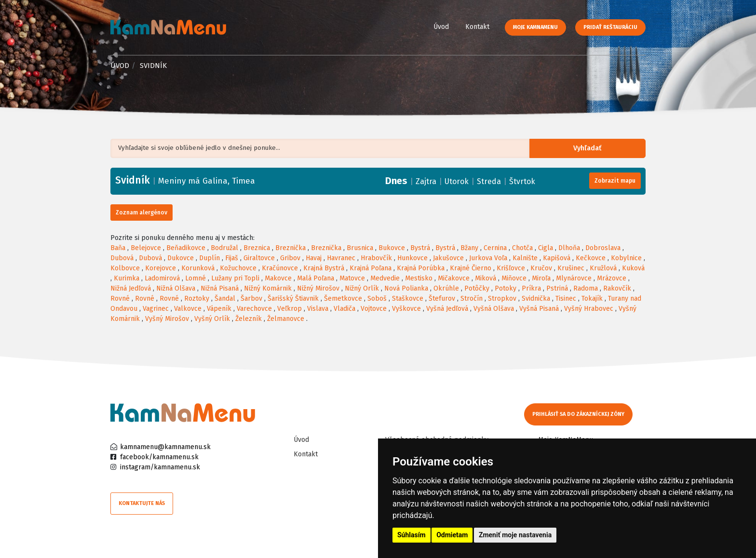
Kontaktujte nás (142, 503)
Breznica (257, 248)
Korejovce (161, 268)
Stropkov (502, 299)
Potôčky (477, 288)
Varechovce (254, 309)
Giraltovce (259, 258)
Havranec (341, 258)
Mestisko (419, 278)
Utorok (457, 181)
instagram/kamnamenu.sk (160, 467)
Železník (249, 319)
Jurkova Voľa (488, 258)
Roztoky (197, 299)
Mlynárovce (574, 278)
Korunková (198, 268)
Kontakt (477, 27)
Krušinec (571, 268)
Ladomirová (162, 278)
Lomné (196, 278)
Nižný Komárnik (268, 288)
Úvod (441, 27)
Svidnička (536, 299)
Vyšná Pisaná (539, 309)
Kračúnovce (280, 268)
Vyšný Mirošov (167, 319)
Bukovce (392, 248)
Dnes (396, 181)
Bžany (469, 248)
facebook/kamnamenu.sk (159, 457)
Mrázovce (612, 278)
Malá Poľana (316, 278)
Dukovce (181, 258)
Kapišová (557, 258)
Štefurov (442, 299)
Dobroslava (603, 248)
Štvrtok (522, 181)
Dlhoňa (569, 248)
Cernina (495, 248)
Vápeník (219, 309)
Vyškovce (406, 309)
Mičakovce (454, 278)
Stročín (472, 299)
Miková (486, 278)
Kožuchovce (238, 268)
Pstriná (557, 288)
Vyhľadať (592, 149)
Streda (489, 181)
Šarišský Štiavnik (293, 299)
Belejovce (146, 248)
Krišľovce (511, 268)
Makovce (278, 278)
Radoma (586, 288)
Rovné (120, 299)
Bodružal (224, 248)
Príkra (531, 288)
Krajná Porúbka (421, 268)
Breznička (290, 248)
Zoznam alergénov (142, 213)
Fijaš (232, 258)
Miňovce (514, 278)
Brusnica (360, 248)
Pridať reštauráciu (610, 27)
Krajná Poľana (371, 268)
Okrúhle (446, 288)
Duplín (209, 258)
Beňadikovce (186, 248)
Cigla (546, 248)
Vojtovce (374, 309)
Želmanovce (286, 319)
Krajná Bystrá (324, 268)
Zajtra (426, 181)
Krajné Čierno (471, 268)
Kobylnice (626, 258)
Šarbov (251, 299)
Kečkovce (591, 258)
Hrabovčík (376, 258)
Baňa (118, 248)
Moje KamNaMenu (535, 27)
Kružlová (603, 268)
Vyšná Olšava (494, 309)
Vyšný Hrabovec (589, 309)
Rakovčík (617, 288)
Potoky (506, 288)
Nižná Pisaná (220, 288)
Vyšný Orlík (212, 319)
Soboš (377, 299)
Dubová (122, 258)
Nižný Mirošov (318, 288)
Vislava (318, 309)
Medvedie (385, 278)
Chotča (522, 248)
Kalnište (525, 258)
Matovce (352, 278)
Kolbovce (125, 268)
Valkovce (188, 309)
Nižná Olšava (176, 288)
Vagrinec (156, 309)
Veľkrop (290, 309)
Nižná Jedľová (131, 288)
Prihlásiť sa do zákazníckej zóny (579, 414)
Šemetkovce (343, 299)
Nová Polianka (406, 288)
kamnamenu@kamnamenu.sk (165, 447)
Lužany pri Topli (235, 278)
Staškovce (408, 299)
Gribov (290, 258)
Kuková (633, 268)
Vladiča (344, 309)
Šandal (225, 299)
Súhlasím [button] (412, 535)
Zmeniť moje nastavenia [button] (515, 535)
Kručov (541, 268)
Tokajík (592, 299)
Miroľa (541, 278)
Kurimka (127, 278)
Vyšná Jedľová (447, 309)
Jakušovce (448, 258)
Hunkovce (412, 258)
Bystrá (420, 248)
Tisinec (566, 299)
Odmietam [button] (452, 535)
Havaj (314, 258)
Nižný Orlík (362, 288)
